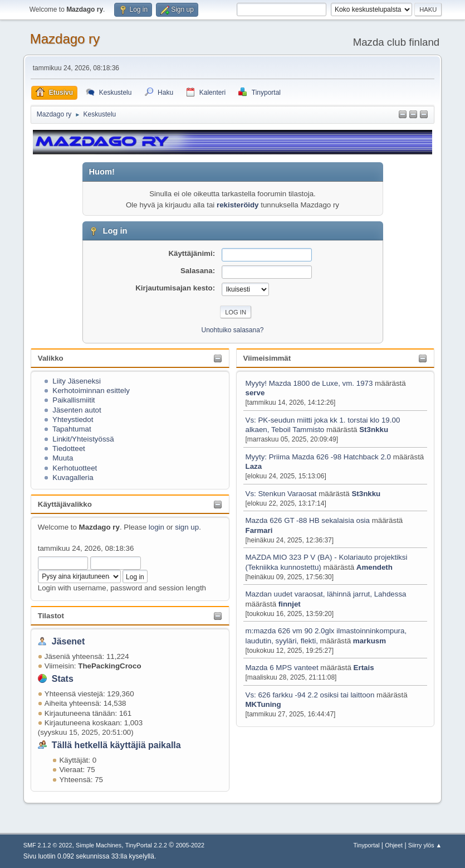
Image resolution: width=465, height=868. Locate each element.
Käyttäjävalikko (65, 504)
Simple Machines (99, 845)
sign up (187, 527)
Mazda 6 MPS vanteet (283, 668)
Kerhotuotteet (75, 468)
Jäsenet (68, 641)
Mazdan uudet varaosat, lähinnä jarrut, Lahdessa (326, 594)
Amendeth (375, 567)
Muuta (63, 458)
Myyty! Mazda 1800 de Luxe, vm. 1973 (309, 383)
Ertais (364, 668)
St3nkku (374, 430)
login (156, 527)
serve (255, 393)
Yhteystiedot (73, 420)
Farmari (259, 530)
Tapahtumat (72, 429)
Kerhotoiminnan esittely (91, 391)
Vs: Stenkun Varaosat (281, 494)
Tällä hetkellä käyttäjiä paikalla (116, 745)
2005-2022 (190, 845)
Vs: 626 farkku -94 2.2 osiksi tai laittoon (310, 695)
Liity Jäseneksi (77, 381)
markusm (369, 641)
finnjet (290, 604)
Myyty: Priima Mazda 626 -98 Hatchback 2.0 (319, 457)
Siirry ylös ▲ (425, 845)
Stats (63, 679)
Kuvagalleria (73, 477)
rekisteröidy (238, 205)
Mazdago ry (65, 39)
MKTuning (263, 704)
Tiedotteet (69, 448)
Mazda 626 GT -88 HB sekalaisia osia (308, 520)
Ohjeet (394, 845)
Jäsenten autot (77, 410)
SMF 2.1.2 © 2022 (48, 845)
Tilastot (51, 616)
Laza (254, 466)
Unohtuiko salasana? (233, 330)
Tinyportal (367, 845)
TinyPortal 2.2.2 (146, 845)
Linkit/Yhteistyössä (83, 439)
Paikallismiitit (74, 400)
